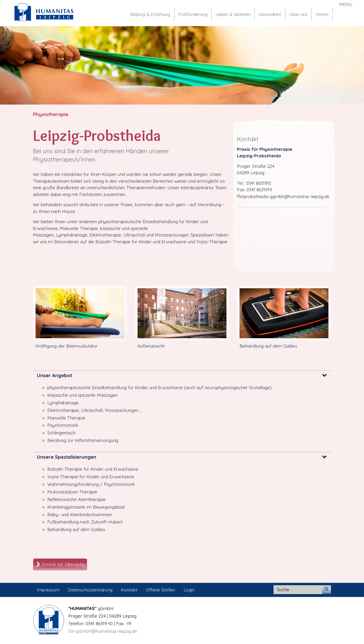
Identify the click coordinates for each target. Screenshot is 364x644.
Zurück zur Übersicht (63, 564)
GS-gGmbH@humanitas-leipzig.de (103, 631)
